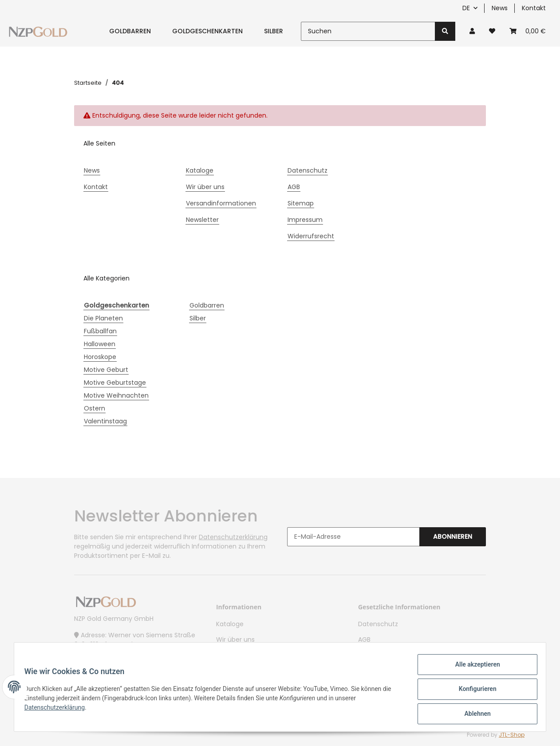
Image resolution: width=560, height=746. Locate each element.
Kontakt (534, 8)
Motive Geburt (106, 370)
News (500, 8)
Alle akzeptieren (473, 668)
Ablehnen (473, 714)
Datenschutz (308, 170)
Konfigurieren (473, 691)
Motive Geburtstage (115, 383)
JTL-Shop (512, 735)
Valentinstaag (105, 421)
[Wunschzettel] (492, 31)
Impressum (305, 220)
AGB (294, 187)
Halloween (100, 344)
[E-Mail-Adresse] (353, 537)
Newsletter (202, 220)
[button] (472, 31)
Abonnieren (453, 537)
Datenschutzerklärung (233, 537)
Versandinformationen (221, 203)
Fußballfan (100, 331)
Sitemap (301, 203)
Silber (198, 318)
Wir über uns (205, 187)
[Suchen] (368, 31)
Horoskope (100, 357)
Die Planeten (103, 318)
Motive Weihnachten (116, 395)
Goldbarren (207, 305)
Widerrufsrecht (311, 236)
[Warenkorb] (528, 31)
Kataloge (200, 170)
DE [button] (466, 8)
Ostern (95, 408)
